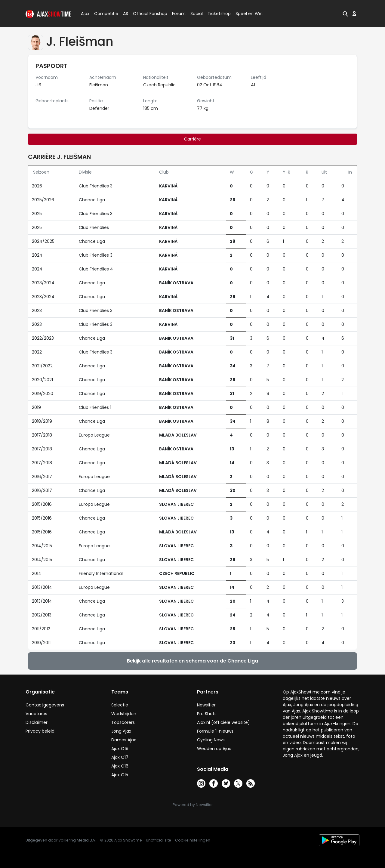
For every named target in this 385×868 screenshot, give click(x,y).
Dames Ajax (124, 740)
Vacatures (36, 714)
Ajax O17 (120, 757)
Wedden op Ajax (214, 749)
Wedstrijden (124, 714)
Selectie (120, 705)
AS (126, 14)
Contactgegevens (45, 705)
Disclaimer (37, 722)
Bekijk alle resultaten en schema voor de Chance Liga (192, 661)
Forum (179, 14)
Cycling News (211, 740)
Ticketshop (219, 14)
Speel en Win (249, 14)
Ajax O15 (120, 775)
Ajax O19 (120, 749)
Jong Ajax (121, 731)
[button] (345, 14)
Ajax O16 (120, 766)
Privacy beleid (40, 731)
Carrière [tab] (192, 139)
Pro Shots (207, 714)
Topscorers (123, 722)
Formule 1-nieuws (215, 731)
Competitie (104, 14)
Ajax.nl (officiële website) (223, 722)
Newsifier (206, 705)
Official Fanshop (146, 14)
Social (196, 14)
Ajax (85, 14)
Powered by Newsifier (193, 805)
